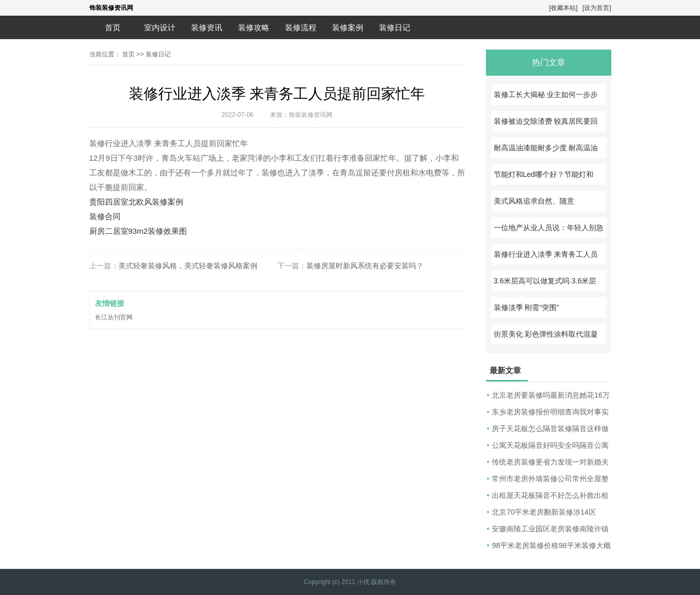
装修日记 (395, 27)
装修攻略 (254, 27)
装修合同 (105, 216)
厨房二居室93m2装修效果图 (138, 231)
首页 (113, 27)
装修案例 (348, 27)
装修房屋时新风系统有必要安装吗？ (365, 266)
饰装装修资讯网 (111, 8)
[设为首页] (597, 8)
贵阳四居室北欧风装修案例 (136, 202)
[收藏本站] (563, 8)
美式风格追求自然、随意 (534, 201)
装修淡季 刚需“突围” (526, 307)
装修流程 (301, 27)
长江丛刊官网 (114, 317)
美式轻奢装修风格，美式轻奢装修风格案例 (188, 266)
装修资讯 (207, 27)
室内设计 (160, 27)
